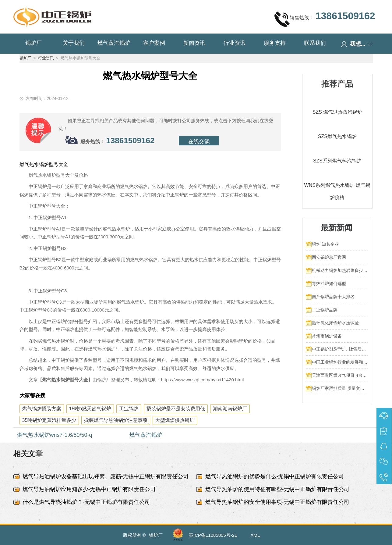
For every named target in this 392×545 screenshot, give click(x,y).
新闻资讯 (194, 43)
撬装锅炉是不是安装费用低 (176, 409)
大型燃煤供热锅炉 (175, 420)
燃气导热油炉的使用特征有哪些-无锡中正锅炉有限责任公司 (277, 489)
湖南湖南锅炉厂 (230, 409)
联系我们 (315, 43)
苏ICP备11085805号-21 (213, 535)
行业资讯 (235, 43)
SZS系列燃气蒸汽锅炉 (337, 161)
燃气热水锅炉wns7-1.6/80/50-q (55, 435)
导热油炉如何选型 (329, 283)
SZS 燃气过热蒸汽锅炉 (337, 112)
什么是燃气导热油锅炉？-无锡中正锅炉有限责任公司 (87, 502)
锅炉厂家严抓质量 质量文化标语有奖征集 (340, 388)
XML (255, 535)
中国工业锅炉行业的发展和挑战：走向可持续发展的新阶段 (340, 362)
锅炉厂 (34, 43)
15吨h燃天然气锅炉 (90, 409)
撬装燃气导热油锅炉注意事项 (116, 420)
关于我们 (74, 43)
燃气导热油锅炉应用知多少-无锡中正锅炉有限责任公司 (89, 489)
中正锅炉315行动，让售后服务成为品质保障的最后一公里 (340, 349)
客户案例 (154, 43)
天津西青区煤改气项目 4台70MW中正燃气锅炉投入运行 (340, 375)
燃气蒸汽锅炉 (114, 43)
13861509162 (130, 141)
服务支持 (275, 43)
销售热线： (325, 19)
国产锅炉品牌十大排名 (333, 297)
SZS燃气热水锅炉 (337, 136)
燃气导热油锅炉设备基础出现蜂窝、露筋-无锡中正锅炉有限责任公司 (106, 476)
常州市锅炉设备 (327, 336)
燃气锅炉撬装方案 (42, 409)
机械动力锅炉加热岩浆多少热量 (340, 270)
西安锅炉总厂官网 (329, 257)
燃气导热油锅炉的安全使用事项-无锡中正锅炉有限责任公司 (277, 502)
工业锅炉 (129, 409)
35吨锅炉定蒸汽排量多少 (49, 420)
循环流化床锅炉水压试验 (335, 323)
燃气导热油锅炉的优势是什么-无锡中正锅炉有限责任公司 (275, 476)
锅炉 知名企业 (325, 244)
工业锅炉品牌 (325, 310)
